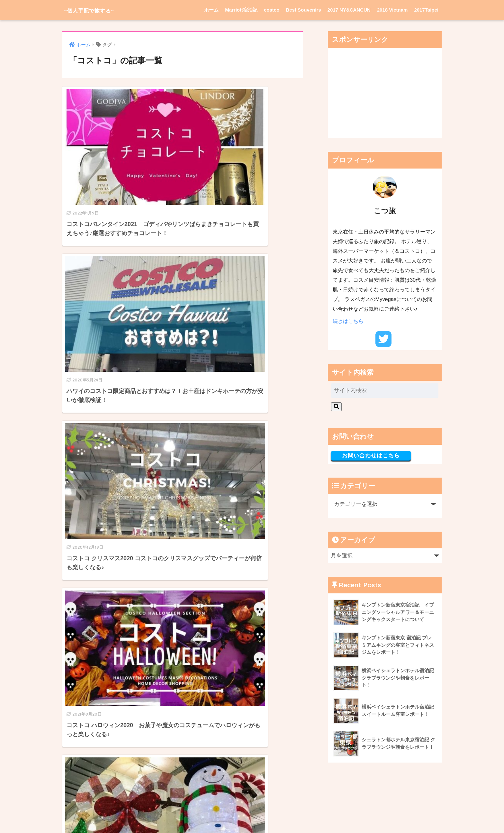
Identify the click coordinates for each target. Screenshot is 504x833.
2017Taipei (426, 10)
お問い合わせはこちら (371, 456)
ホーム (211, 10)
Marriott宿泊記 (241, 10)
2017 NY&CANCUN (349, 10)
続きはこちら (348, 321)
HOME (252, 802)
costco (272, 10)
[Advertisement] (385, 93)
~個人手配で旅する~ (99, 10)
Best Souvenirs (303, 10)
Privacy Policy (236, 815)
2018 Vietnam (392, 10)
